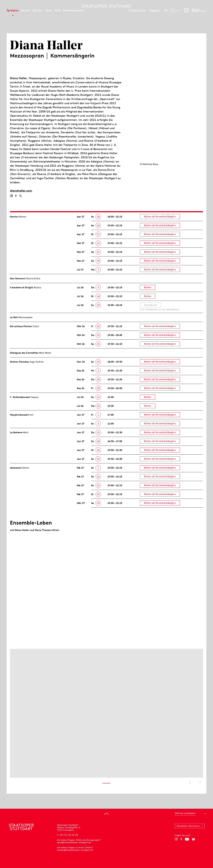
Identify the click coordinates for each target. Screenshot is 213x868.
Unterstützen (138, 10)
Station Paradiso (19, 362)
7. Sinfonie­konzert (20, 397)
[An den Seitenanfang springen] (106, 814)
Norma (14, 217)
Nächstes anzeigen (200, 782)
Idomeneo (15, 468)
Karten (26, 10)
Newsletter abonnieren (188, 826)
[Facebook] (16, 196)
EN (166, 10)
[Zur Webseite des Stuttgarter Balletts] (176, 10)
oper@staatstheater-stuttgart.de (74, 842)
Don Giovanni (18, 278)
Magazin (154, 10)
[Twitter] (20, 196)
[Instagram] (11, 196)
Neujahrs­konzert (19, 415)
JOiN (57, 10)
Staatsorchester (74, 10)
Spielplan (13, 10)
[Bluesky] (193, 839)
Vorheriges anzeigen (190, 782)
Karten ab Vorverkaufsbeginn (160, 216)
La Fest (14, 317)
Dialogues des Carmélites (24, 353)
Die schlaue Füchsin (21, 326)
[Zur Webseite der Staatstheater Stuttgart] (199, 10)
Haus (48, 10)
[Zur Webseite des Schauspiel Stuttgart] (187, 10)
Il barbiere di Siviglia (22, 287)
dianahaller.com (21, 191)
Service (38, 10)
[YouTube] (187, 839)
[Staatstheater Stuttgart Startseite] (106, 6)
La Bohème (16, 432)
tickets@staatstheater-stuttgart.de (75, 850)
